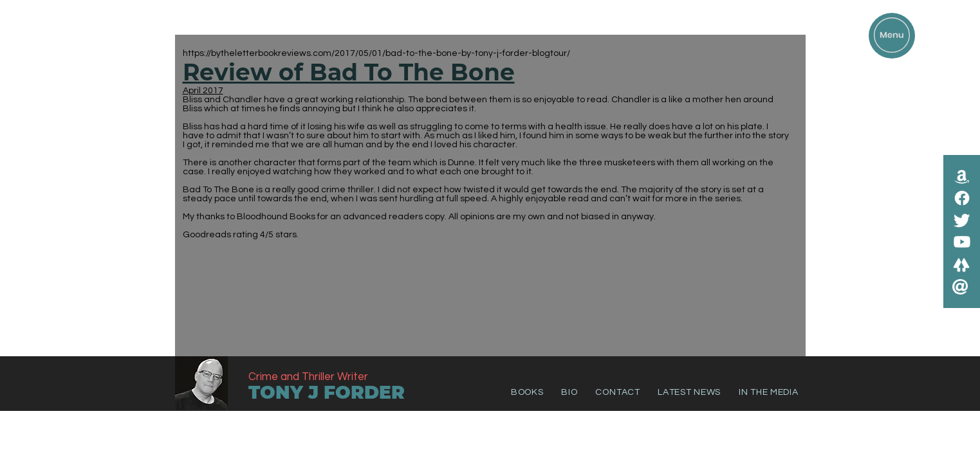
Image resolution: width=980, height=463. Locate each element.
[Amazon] (962, 176)
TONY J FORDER (327, 392)
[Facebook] (962, 198)
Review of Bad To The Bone (349, 72)
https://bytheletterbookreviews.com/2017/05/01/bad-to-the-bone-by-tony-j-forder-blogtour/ (376, 53)
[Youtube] (962, 242)
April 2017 (203, 91)
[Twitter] (962, 220)
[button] (892, 35)
